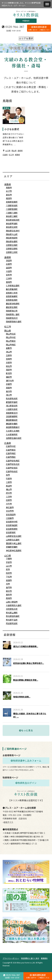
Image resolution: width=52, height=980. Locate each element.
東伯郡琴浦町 (12, 224)
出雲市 (9, 264)
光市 (8, 584)
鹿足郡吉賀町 (12, 307)
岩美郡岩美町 (12, 202)
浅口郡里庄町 (12, 406)
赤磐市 (9, 384)
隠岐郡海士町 (12, 311)
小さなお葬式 (12, 129)
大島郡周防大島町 (14, 605)
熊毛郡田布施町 (13, 616)
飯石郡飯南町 (12, 289)
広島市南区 (11, 453)
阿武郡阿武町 (12, 623)
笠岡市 (9, 359)
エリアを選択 (26, 38)
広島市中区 (11, 446)
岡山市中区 (11, 337)
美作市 (9, 391)
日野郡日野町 (12, 249)
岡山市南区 (11, 345)
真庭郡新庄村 (12, 413)
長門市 (9, 587)
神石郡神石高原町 (14, 550)
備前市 (9, 377)
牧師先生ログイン (26, 783)
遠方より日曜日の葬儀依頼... (26, 646)
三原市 (9, 482)
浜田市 (9, 260)
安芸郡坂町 (11, 532)
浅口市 (9, 395)
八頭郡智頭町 (12, 209)
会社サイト (8, 822)
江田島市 (10, 518)
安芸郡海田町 (12, 525)
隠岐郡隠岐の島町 (14, 321)
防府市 (9, 573)
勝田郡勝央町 (12, 420)
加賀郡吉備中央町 (14, 438)
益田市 (9, 268)
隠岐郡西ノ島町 (13, 314)
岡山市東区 (11, 341)
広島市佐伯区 (12, 471)
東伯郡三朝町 (12, 216)
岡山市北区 (11, 334)
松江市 (11, 155)
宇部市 (9, 562)
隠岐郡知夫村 (12, 318)
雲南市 (9, 282)
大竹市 (9, 504)
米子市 (9, 191)
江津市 (9, 278)
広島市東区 (11, 450)
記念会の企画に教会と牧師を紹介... (29, 663)
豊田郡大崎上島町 (14, 543)
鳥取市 (9, 188)
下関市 (9, 559)
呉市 (8, 475)
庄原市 (9, 500)
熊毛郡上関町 (12, 613)
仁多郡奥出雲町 (13, 286)
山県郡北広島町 (13, 540)
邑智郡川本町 (12, 293)
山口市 (9, 566)
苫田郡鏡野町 (12, 416)
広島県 (5, 155)
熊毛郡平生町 (12, 620)
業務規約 (44, 958)
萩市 (8, 569)
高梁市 (9, 370)
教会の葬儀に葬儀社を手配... (26, 680)
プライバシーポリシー (11, 958)
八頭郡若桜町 (12, 205)
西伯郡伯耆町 (12, 241)
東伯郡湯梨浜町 (13, 220)
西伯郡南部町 (12, 238)
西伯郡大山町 (12, 234)
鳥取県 (17, 155)
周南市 (9, 598)
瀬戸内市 (10, 381)
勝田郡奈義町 (12, 424)
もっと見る (26, 730)
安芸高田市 (11, 514)
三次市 (9, 497)
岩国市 (9, 580)
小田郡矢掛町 (12, 409)
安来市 (9, 275)
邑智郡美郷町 (12, 296)
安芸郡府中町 (12, 522)
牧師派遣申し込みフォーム (26, 761)
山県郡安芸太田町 (14, 536)
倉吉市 (9, 195)
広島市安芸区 (12, 468)
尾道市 (9, 486)
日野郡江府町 (12, 252)
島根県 (20, 151)
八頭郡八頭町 (12, 213)
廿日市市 (10, 511)
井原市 (9, 362)
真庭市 (9, 388)
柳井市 (9, 591)
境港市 (9, 198)
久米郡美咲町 (12, 434)
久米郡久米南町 (13, 431)
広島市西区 (11, 457)
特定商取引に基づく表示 (30, 958)
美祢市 (9, 595)
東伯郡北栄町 (12, 227)
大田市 (9, 271)
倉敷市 (9, 348)
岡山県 (14, 151)
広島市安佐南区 (13, 461)
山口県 (8, 151)
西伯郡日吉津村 (13, 231)
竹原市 (9, 479)
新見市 (9, 373)
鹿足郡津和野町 (13, 304)
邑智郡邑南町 (12, 300)
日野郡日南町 (12, 245)
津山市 (9, 352)
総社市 (9, 366)
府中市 (9, 493)
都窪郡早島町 (12, 402)
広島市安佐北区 (13, 464)
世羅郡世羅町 (12, 547)
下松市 (9, 577)
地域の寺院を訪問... (22, 697)
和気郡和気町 (12, 398)
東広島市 (10, 507)
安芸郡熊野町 (12, 529)
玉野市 (9, 355)
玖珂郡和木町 (12, 609)
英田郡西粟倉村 (13, 427)
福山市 (9, 489)
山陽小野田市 (12, 602)
